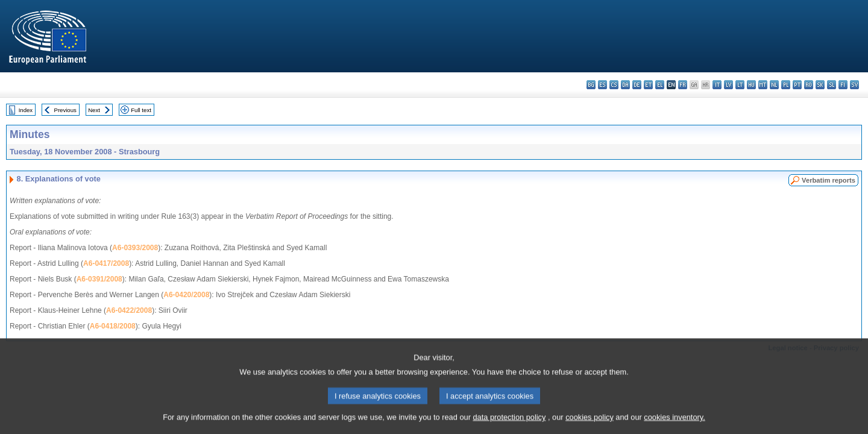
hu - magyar (751, 85)
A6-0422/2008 (129, 310)
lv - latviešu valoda (728, 85)
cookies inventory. (674, 425)
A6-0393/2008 (135, 248)
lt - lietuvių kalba (740, 85)
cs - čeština (614, 85)
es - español (602, 85)
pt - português (797, 85)
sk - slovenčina (820, 85)
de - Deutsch (637, 85)
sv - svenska (854, 85)
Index (26, 110)
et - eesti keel (648, 85)
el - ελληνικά (660, 85)
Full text (141, 110)
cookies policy (590, 425)
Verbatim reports (829, 180)
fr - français (683, 85)
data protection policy (509, 425)
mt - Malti (763, 85)
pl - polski (786, 85)
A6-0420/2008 (186, 295)
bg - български (591, 85)
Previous (65, 110)
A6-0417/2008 (106, 263)
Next (94, 110)
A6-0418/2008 (113, 326)
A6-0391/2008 (99, 279)
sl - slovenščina (832, 85)
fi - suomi (843, 85)
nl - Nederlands (774, 85)
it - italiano (717, 85)
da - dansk (625, 85)
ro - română (809, 85)
